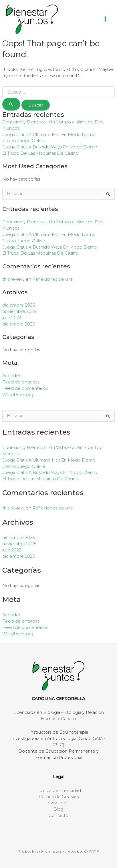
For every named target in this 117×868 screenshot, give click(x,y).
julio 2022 (12, 318)
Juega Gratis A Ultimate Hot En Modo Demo (49, 135)
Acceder (11, 376)
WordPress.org (18, 395)
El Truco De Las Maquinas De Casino (40, 153)
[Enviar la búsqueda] (11, 104)
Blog (58, 809)
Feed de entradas (21, 382)
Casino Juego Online (24, 141)
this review (13, 279)
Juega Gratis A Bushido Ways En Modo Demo (50, 147)
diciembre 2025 (18, 305)
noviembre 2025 (19, 311)
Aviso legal (59, 803)
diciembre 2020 (19, 324)
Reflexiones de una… (54, 279)
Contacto (58, 815)
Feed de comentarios (25, 388)
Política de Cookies (59, 797)
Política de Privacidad (59, 790)
